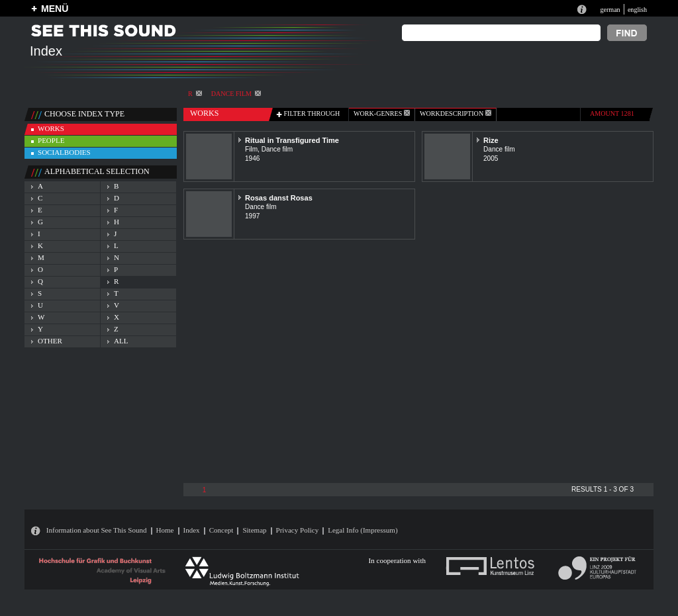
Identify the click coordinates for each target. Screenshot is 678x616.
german (610, 10)
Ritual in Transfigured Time (292, 140)
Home (165, 530)
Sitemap (254, 530)
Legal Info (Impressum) (363, 530)
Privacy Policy (298, 530)
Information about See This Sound (97, 530)
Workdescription (456, 113)
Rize (491, 140)
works (51, 128)
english (637, 10)
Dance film (236, 94)
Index (192, 530)
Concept (221, 530)
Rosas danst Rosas (279, 198)
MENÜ (55, 9)
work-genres (382, 113)
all (121, 341)
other (50, 341)
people (51, 140)
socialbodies (64, 152)
